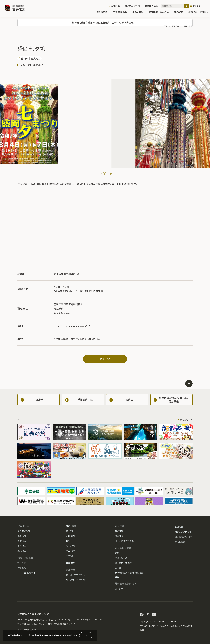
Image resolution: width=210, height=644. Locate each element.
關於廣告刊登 (186, 420)
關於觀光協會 (151, 6)
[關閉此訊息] (189, 22)
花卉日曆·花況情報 (26, 573)
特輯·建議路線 (121, 12)
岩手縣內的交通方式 (75, 580)
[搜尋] (186, 6)
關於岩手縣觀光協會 (27, 630)
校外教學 (115, 6)
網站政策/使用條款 (184, 537)
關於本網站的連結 (183, 532)
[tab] (101, 173)
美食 (68, 541)
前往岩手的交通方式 (75, 575)
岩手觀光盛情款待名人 (125, 541)
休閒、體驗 (70, 536)
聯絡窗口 (204, 12)
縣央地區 (22, 536)
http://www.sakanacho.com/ (72, 326)
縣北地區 (22, 551)
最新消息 (193, 12)
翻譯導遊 (119, 536)
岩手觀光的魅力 (25, 531)
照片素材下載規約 (123, 563)
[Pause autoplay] (110, 173)
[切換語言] (199, 6)
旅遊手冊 (119, 553)
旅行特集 (22, 563)
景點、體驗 (139, 12)
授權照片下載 (121, 558)
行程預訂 (70, 556)
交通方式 (166, 12)
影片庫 (118, 568)
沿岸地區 (22, 546)
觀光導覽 (180, 12)
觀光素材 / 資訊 (132, 6)
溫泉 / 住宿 (71, 546)
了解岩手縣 (103, 12)
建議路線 (22, 568)
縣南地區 (22, 541)
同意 (86, 635)
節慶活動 (153, 12)
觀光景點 (70, 531)
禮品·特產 (70, 551)
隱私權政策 (180, 542)
